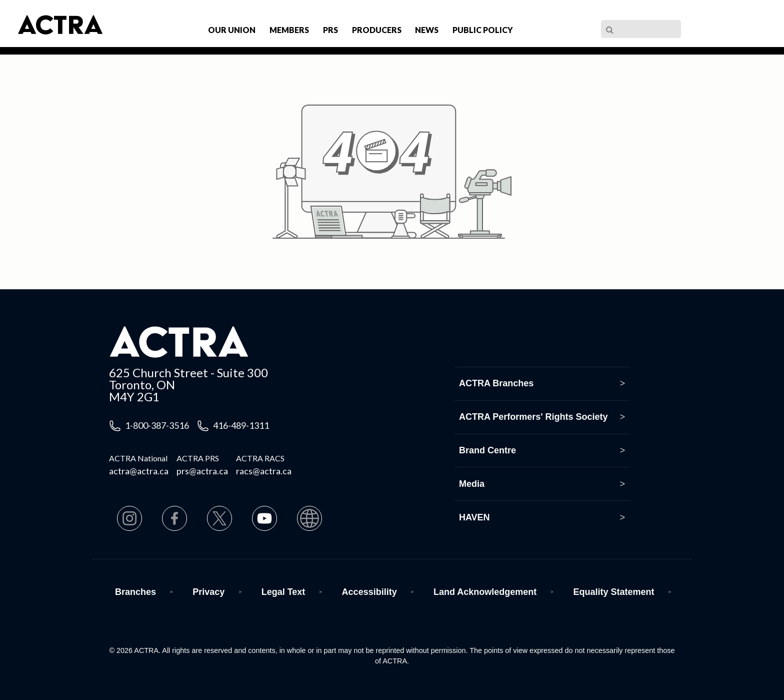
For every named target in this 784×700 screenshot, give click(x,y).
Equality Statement (614, 592)
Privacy (208, 592)
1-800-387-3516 (157, 425)
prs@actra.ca (202, 471)
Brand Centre (487, 450)
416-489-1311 (241, 425)
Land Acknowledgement (485, 592)
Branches (135, 592)
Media (472, 484)
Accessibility (369, 592)
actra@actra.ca (139, 471)
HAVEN (474, 517)
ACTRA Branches (496, 383)
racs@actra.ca (264, 471)
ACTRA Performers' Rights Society (533, 417)
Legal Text (283, 592)
